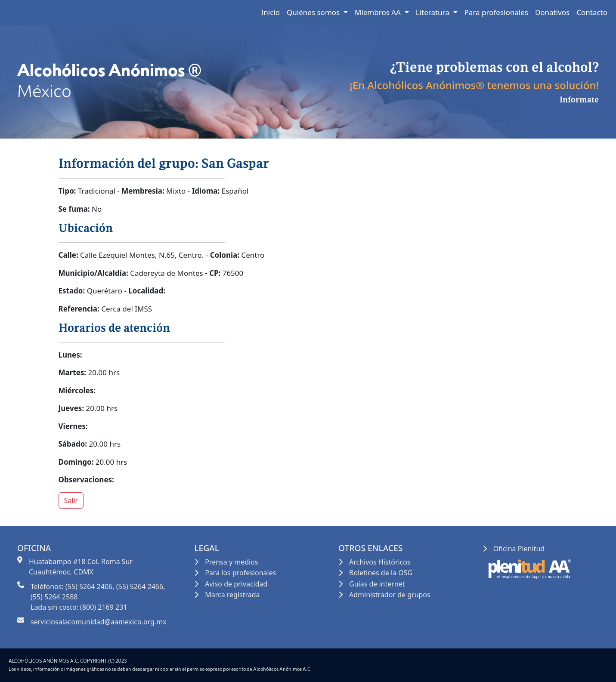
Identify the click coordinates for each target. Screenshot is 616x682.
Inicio (271, 12)
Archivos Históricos (380, 562)
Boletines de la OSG (381, 573)
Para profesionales (496, 12)
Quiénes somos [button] (314, 12)
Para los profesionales (240, 573)
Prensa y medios (231, 562)
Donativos (552, 12)
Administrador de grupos (390, 595)
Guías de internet (377, 584)
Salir (71, 500)
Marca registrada (232, 595)
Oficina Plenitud (519, 549)
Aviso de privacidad (236, 584)
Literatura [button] (434, 12)
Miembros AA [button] (379, 12)
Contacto (592, 12)
